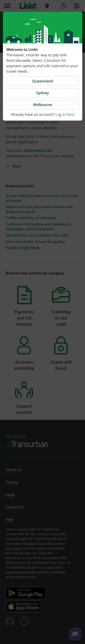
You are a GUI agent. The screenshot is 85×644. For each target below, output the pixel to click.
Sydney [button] (43, 93)
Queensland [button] (43, 81)
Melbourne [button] (43, 105)
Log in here (65, 114)
